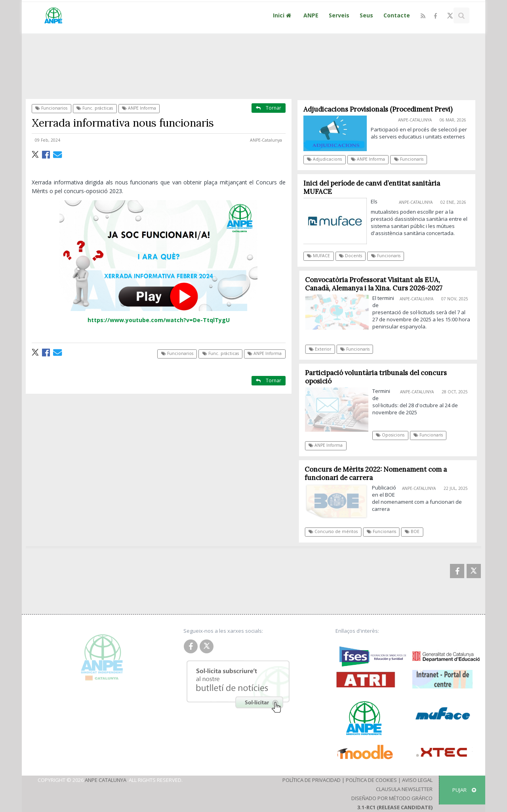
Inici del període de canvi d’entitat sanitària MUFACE (372, 187)
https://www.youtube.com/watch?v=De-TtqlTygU (159, 320)
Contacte (397, 15)
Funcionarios (51, 108)
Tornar (269, 108)
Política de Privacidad (312, 780)
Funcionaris (409, 159)
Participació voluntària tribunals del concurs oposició (379, 377)
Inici (283, 15)
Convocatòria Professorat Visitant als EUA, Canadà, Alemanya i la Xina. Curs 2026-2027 (377, 284)
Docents (351, 256)
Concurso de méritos (336, 531)
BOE (415, 531)
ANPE (311, 15)
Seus (366, 15)
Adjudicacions (325, 159)
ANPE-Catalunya (266, 140)
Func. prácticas (95, 108)
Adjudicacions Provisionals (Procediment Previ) (378, 109)
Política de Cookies (371, 780)
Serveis (339, 15)
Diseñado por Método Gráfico (392, 798)
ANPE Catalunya (106, 780)
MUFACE (319, 256)
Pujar (464, 790)
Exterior (323, 349)
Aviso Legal (417, 780)
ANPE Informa (139, 108)
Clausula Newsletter (404, 789)
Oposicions (393, 435)
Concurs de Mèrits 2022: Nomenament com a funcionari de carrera (378, 473)
